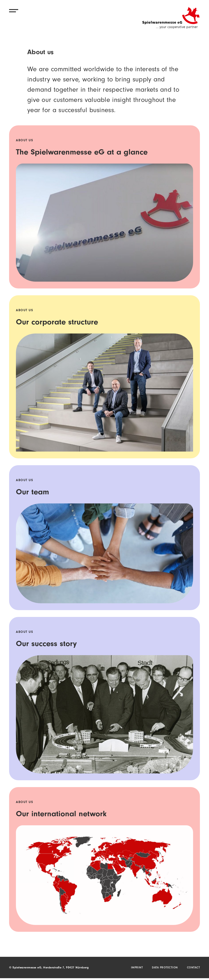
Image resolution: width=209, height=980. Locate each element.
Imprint (137, 968)
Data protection (165, 968)
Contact (194, 968)
